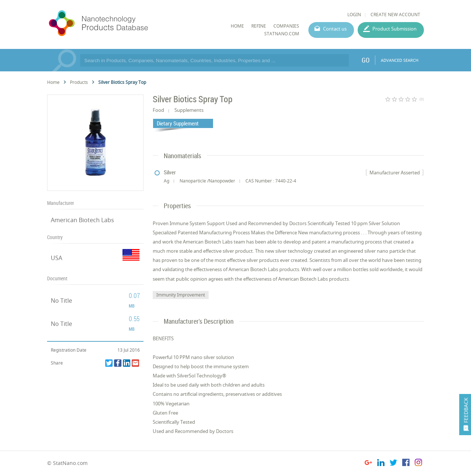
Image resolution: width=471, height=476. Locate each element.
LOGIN (354, 15)
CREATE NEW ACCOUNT (395, 15)
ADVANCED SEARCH (400, 60)
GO (366, 60)
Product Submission (394, 29)
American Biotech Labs (82, 220)
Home (53, 82)
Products (79, 82)
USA (56, 258)
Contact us (335, 29)
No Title (61, 301)
